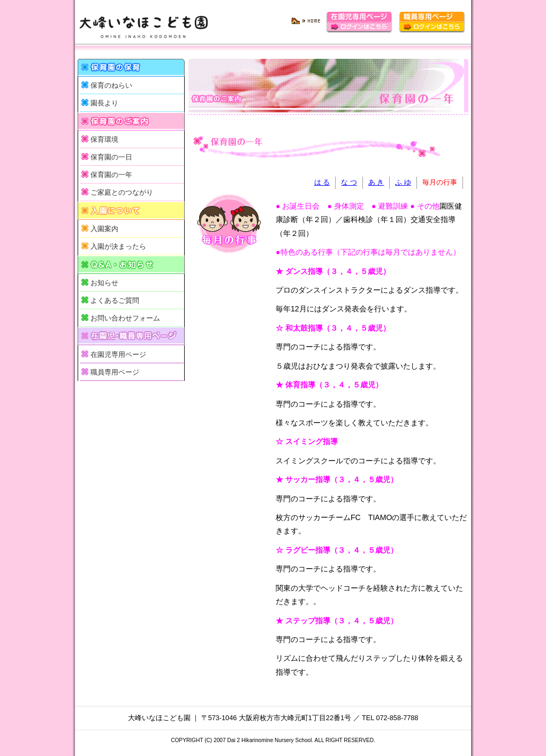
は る (322, 182)
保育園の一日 (111, 157)
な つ (349, 182)
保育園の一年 (111, 175)
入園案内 (104, 229)
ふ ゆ (403, 182)
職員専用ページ (115, 372)
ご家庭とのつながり (122, 193)
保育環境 (104, 140)
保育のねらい (111, 86)
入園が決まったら (118, 247)
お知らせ (104, 283)
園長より (104, 103)
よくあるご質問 (115, 301)
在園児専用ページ (118, 355)
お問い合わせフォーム (125, 318)
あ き (376, 182)
